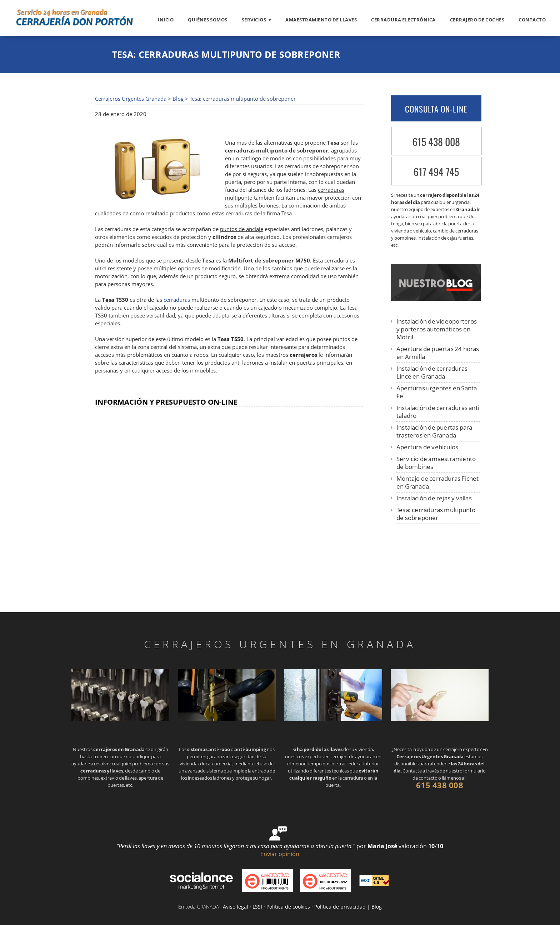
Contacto (532, 20)
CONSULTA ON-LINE (436, 109)
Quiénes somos (208, 20)
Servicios (254, 20)
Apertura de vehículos (427, 447)
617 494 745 (436, 172)
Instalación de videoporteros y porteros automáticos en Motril (437, 329)
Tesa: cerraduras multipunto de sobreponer (436, 514)
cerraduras (177, 300)
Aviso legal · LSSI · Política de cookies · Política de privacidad (294, 907)
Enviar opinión (280, 854)
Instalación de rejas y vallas (434, 498)
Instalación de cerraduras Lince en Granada (432, 372)
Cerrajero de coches (477, 20)
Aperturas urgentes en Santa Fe (437, 392)
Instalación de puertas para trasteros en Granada (434, 431)
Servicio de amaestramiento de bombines (436, 463)
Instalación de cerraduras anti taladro (438, 412)
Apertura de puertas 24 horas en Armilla (438, 353)
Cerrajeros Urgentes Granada (131, 99)
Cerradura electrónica (403, 20)
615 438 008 (436, 142)
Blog (178, 99)
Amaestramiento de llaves (321, 20)
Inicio (166, 20)
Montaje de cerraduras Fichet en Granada (438, 482)
